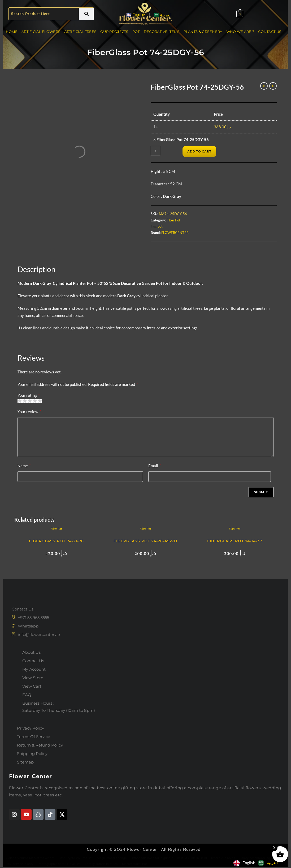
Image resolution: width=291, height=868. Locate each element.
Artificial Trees (80, 32)
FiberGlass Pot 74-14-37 (235, 541)
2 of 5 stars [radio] (25, 401)
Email (155, 466)
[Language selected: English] (257, 863)
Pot (136, 32)
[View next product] (273, 86)
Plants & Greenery (203, 32)
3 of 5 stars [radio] (30, 401)
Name (24, 466)
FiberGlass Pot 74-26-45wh (145, 541)
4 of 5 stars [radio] (35, 401)
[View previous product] (264, 86)
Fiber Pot (173, 220)
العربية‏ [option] (272, 862)
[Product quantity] (155, 151)
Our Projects (114, 32)
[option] (268, 863)
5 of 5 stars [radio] (40, 401)
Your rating (29, 395)
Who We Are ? (240, 32)
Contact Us (270, 32)
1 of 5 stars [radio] (19, 401)
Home (12, 32)
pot (160, 226)
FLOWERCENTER (175, 233)
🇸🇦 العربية (163, 15)
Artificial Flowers (41, 32)
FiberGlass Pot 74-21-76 (56, 541)
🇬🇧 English (136, 15)
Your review (29, 412)
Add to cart (199, 151)
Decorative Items (162, 32)
